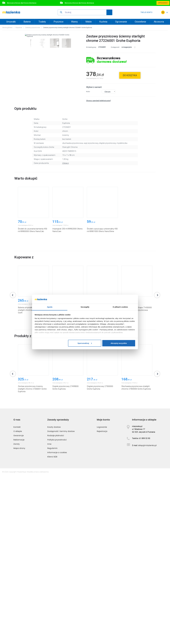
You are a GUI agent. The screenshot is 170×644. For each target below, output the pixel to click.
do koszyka (130, 75)
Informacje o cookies (57, 621)
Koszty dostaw (54, 596)
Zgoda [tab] (50, 307)
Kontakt (17, 596)
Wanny (74, 22)
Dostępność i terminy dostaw (61, 600)
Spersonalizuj (85, 343)
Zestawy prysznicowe (33, 27)
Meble (89, 22)
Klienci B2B (52, 625)
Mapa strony (19, 617)
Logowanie (102, 596)
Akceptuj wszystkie (119, 343)
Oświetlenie (140, 22)
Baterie (27, 22)
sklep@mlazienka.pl (147, 614)
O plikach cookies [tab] (120, 307)
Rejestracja (102, 600)
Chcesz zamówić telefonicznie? (99, 101)
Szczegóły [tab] (85, 307)
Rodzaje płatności (56, 604)
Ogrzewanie (121, 22)
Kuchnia (103, 22)
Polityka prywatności (57, 608)
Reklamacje (19, 608)
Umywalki (11, 22)
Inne (49, 613)
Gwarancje (19, 604)
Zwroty (17, 613)
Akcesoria (159, 22)
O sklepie (18, 600)
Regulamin (52, 617)
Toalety (42, 22)
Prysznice (58, 22)
